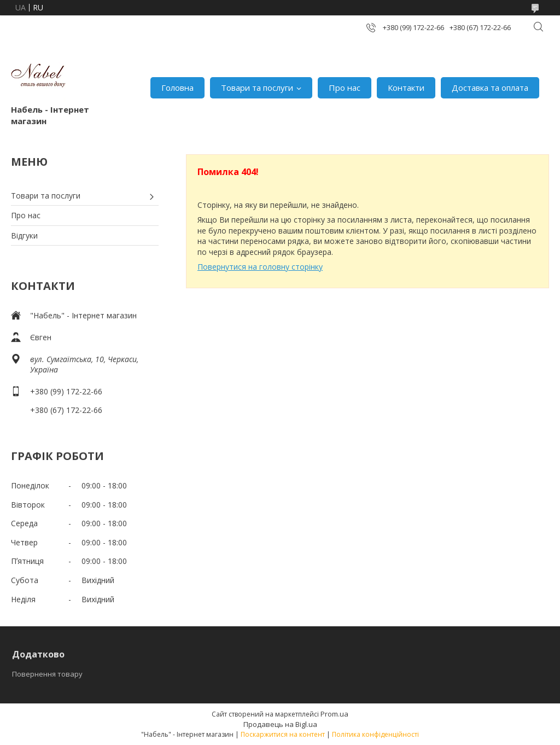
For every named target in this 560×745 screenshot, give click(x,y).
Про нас (345, 88)
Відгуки (24, 235)
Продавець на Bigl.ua (280, 724)
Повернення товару (47, 674)
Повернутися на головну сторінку (260, 267)
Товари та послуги (257, 88)
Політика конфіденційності (375, 734)
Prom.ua (334, 714)
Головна (177, 88)
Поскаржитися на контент (283, 734)
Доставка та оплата (490, 88)
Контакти (406, 88)
